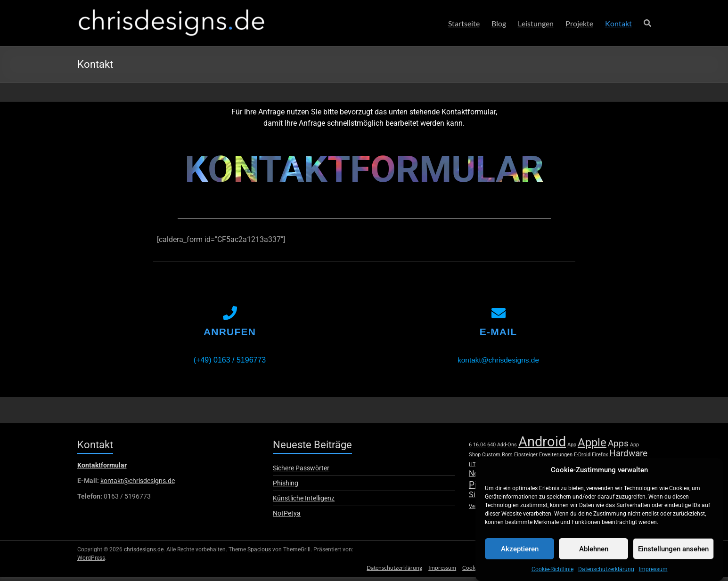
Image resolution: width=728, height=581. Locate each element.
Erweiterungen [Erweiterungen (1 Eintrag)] (556, 459)
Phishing (286, 487)
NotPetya (287, 517)
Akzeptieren (520, 552)
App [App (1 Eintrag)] (572, 449)
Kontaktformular (102, 469)
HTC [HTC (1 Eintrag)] (474, 469)
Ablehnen (594, 552)
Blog (499, 23)
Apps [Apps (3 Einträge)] (618, 448)
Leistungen (536, 23)
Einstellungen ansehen (673, 552)
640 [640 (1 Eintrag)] (491, 449)
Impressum (653, 572)
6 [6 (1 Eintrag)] (470, 449)
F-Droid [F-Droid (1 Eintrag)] (582, 459)
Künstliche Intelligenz (304, 502)
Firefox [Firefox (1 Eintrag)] (600, 459)
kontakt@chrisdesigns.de (498, 364)
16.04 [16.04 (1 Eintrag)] (479, 449)
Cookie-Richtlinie (552, 572)
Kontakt (618, 23)
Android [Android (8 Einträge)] (542, 446)
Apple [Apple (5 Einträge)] (592, 447)
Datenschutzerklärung (606, 572)
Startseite (464, 23)
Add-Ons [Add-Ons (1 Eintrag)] (507, 449)
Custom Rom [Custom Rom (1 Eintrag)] (497, 459)
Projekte (579, 23)
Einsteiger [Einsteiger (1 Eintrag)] (526, 459)
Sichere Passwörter (301, 472)
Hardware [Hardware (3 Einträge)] (628, 457)
